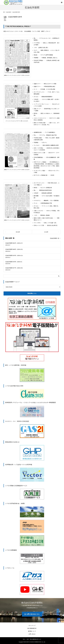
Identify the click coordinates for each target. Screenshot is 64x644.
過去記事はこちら (32, 293)
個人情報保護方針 (32, 628)
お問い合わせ (32, 634)
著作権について (32, 631)
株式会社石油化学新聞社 (32, 603)
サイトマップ (32, 626)
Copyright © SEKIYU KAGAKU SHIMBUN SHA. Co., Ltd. (32, 642)
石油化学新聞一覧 (54, 238)
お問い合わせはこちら (33, 614)
